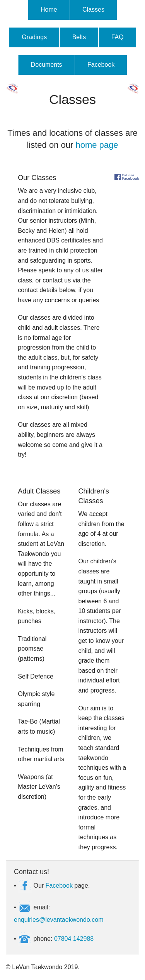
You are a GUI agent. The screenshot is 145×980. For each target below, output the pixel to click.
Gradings (34, 37)
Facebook (101, 65)
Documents (47, 65)
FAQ (118, 37)
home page (97, 145)
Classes (93, 10)
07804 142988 (74, 939)
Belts (79, 37)
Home (49, 10)
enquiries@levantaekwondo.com (59, 920)
